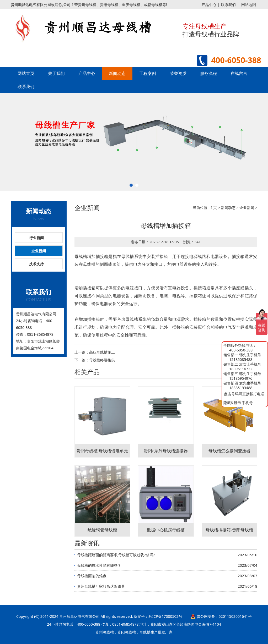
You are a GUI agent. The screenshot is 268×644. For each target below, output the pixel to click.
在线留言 (239, 73)
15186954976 (241, 378)
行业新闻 (36, 238)
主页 (213, 208)
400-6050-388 (241, 350)
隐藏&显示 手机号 (238, 403)
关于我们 (56, 73)
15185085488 (241, 359)
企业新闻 (39, 251)
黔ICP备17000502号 (165, 616)
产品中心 (209, 5)
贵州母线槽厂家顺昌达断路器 (101, 586)
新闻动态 (117, 73)
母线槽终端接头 (102, 360)
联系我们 (228, 5)
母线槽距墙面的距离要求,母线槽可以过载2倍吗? (116, 555)
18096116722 (241, 369)
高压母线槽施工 (102, 352)
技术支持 (36, 264)
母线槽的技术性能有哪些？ (99, 565)
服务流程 (208, 73)
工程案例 (148, 73)
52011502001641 (233, 616)
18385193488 (241, 388)
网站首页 (26, 73)
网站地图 (249, 5)
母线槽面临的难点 (92, 576)
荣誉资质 (178, 73)
